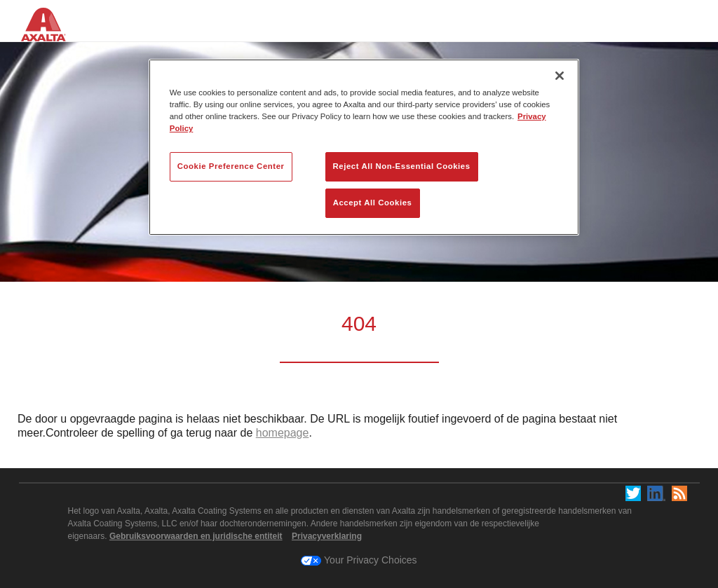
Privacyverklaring (327, 536)
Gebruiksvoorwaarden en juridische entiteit (196, 536)
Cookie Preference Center (231, 166)
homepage (283, 433)
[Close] (560, 76)
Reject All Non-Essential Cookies (402, 166)
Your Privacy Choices (359, 560)
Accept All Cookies (373, 203)
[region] (364, 147)
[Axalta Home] (51, 34)
